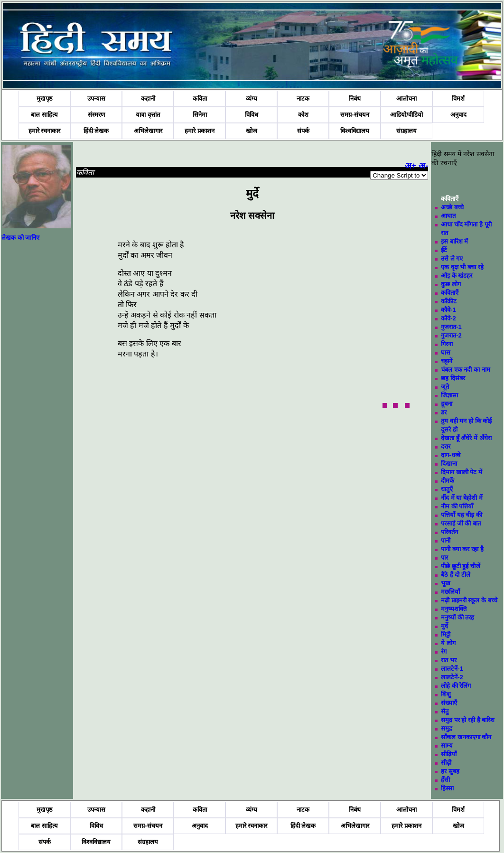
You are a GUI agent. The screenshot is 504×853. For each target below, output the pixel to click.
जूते (445, 387)
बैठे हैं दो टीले (456, 575)
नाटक (303, 98)
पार (444, 558)
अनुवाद (458, 115)
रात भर (449, 660)
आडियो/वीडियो (406, 115)
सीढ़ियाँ (449, 754)
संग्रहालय (406, 131)
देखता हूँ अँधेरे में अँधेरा (466, 438)
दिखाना (449, 464)
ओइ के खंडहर (457, 276)
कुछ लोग (451, 284)
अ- (423, 166)
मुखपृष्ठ (45, 98)
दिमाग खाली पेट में (462, 472)
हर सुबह (450, 771)
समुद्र (447, 728)
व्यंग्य (252, 98)
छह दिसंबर (453, 378)
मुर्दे (444, 626)
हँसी (445, 780)
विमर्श (458, 98)
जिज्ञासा (449, 395)
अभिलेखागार (148, 131)
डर (444, 412)
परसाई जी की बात (461, 523)
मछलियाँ (450, 592)
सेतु (445, 711)
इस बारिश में (454, 241)
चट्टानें (447, 361)
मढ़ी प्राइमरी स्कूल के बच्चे (469, 600)
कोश (303, 115)
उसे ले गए (452, 258)
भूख (446, 583)
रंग (444, 651)
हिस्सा (447, 788)
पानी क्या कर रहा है (462, 549)
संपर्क (303, 131)
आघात (448, 216)
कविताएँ (450, 293)
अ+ (411, 166)
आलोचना (406, 98)
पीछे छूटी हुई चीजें (461, 566)
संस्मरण (96, 115)
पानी (446, 540)
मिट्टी (446, 634)
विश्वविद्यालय (355, 131)
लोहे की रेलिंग (456, 686)
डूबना (447, 404)
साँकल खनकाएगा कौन (466, 737)
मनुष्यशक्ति (454, 609)
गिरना (447, 344)
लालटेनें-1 (452, 669)
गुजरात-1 (451, 327)
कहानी (148, 98)
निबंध (355, 98)
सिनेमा (200, 115)
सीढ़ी (446, 763)
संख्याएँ (449, 703)
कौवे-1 (448, 310)
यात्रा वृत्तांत (148, 115)
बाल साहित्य (44, 115)
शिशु (446, 694)
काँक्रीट (449, 301)
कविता (200, 98)
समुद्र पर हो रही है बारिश (468, 720)
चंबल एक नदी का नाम (465, 370)
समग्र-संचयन (355, 115)
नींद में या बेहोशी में (462, 498)
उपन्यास (96, 98)
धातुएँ (447, 489)
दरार (446, 446)
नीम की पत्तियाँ (457, 506)
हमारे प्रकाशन (200, 131)
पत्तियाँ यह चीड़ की (462, 515)
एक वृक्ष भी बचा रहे (462, 267)
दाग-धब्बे (450, 455)
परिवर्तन (449, 532)
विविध (252, 115)
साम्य (447, 745)
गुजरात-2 (451, 335)
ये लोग (448, 643)
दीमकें (448, 481)
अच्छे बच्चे (452, 207)
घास (446, 352)
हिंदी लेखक (96, 131)
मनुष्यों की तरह (457, 617)
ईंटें (444, 250)
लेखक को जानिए (20, 238)
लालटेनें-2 (452, 677)
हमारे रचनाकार (45, 131)
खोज (252, 131)
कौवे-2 (448, 318)
